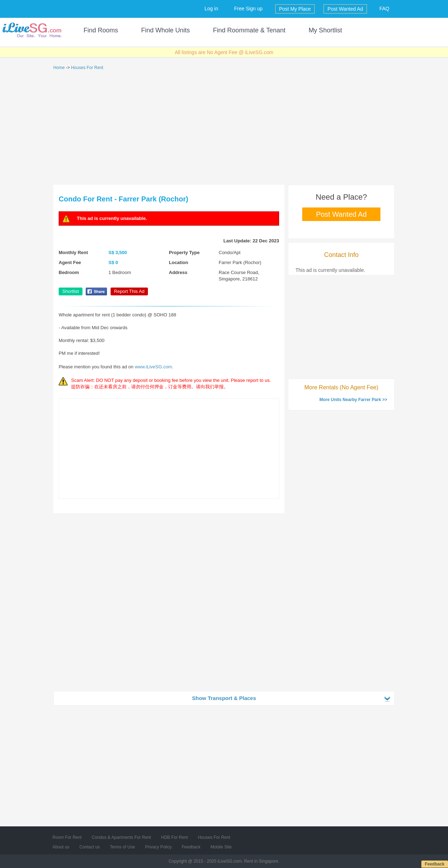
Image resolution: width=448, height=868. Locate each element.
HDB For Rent (174, 837)
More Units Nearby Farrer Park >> (353, 400)
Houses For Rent (87, 68)
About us (61, 847)
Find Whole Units (166, 30)
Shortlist (71, 291)
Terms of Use (122, 847)
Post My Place (295, 9)
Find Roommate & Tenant (249, 30)
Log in (211, 9)
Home (59, 68)
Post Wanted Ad (345, 9)
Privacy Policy (158, 847)
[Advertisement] (224, 128)
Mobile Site (221, 847)
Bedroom (69, 272)
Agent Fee (70, 262)
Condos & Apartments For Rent (121, 837)
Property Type (184, 252)
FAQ (384, 9)
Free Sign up (248, 9)
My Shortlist (325, 30)
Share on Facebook (96, 291)
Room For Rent (67, 837)
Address (178, 272)
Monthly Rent (73, 252)
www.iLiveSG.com (153, 367)
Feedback (435, 864)
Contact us (89, 847)
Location (178, 262)
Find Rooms (101, 30)
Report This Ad (129, 291)
